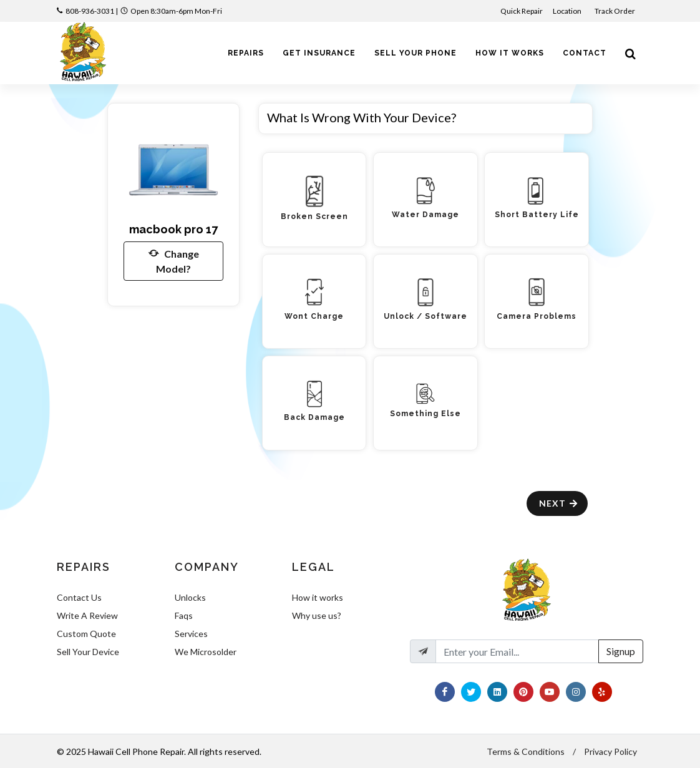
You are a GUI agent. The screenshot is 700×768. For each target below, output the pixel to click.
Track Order (615, 11)
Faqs (184, 615)
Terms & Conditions (526, 751)
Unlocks (190, 597)
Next (559, 503)
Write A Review (87, 615)
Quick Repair (522, 11)
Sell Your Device (88, 652)
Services (191, 634)
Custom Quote (86, 634)
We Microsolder (206, 652)
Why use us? (317, 615)
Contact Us (79, 597)
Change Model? (174, 260)
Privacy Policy (610, 751)
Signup (621, 651)
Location (568, 11)
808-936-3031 (90, 11)
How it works (318, 597)
